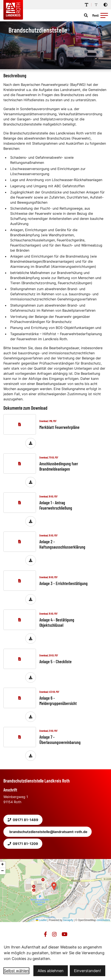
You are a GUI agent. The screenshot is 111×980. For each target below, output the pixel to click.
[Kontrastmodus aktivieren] (105, 5)
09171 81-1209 (23, 844)
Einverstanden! (88, 971)
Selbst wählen (16, 971)
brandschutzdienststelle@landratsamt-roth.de (48, 832)
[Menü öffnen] (101, 15)
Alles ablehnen (51, 971)
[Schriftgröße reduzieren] (96, 5)
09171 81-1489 (23, 820)
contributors (103, 920)
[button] (104, 15)
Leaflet (41, 920)
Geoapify (68, 920)
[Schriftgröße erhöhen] (87, 5)
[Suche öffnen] (86, 15)
